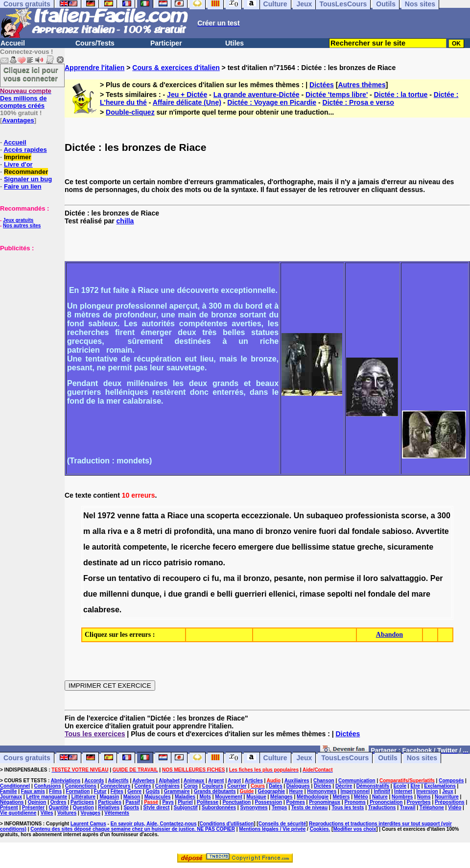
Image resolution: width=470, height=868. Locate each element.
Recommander (26, 172)
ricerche (195, 547)
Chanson (324, 781)
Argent (216, 781)
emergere (256, 547)
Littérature (83, 797)
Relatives (109, 808)
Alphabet (169, 781)
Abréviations (66, 781)
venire (305, 531)
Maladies (185, 797)
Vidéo (455, 808)
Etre (415, 786)
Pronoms (355, 802)
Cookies (319, 829)
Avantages (18, 120)
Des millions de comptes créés (26, 98)
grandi (196, 594)
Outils (388, 758)
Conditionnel (15, 786)
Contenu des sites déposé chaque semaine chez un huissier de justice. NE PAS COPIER (133, 829)
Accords (94, 781)
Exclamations (440, 786)
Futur (100, 791)
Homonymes (322, 791)
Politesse (208, 802)
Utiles (235, 43)
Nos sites (422, 758)
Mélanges (282, 797)
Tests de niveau (309, 808)
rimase (312, 594)
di (168, 531)
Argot (234, 781)
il (239, 578)
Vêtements (117, 813)
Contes (143, 786)
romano (209, 563)
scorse (414, 516)
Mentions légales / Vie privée (272, 829)
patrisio (178, 563)
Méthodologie (313, 797)
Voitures (67, 813)
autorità (106, 547)
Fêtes (117, 791)
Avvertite (432, 531)
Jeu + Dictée (187, 95)
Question (83, 808)
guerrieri (250, 594)
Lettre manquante (47, 797)
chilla (125, 221)
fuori (328, 531)
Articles (254, 781)
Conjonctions (81, 786)
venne (128, 516)
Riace (178, 516)
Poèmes (295, 802)
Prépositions (450, 802)
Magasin (109, 797)
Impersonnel (355, 791)
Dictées (322, 85)
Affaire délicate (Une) (187, 102)
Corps (191, 786)
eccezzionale (265, 516)
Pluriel (185, 802)
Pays (168, 802)
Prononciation (386, 802)
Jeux (304, 758)
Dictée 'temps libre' (337, 95)
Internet (403, 791)
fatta (150, 516)
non (315, 578)
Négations (12, 802)
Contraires (167, 786)
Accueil (13, 43)
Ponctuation (236, 802)
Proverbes (419, 802)
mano (244, 531)
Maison (132, 797)
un (136, 563)
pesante (288, 578)
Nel (89, 516)
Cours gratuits (27, 758)
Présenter (33, 808)
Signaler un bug (28, 179)
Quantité (59, 808)
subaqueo (325, 516)
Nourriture (447, 797)
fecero (224, 547)
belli (225, 594)
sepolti (340, 594)
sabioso (397, 531)
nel (360, 594)
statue (343, 547)
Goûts (153, 791)
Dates (275, 786)
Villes (47, 813)
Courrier (237, 786)
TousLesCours (345, 758)
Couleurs (212, 786)
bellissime (311, 547)
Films (55, 791)
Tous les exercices (95, 734)
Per (437, 578)
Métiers (341, 797)
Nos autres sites (22, 226)
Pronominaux (325, 802)
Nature (380, 797)
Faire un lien (23, 186)
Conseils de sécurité (282, 824)
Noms (424, 797)
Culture (275, 758)
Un (299, 516)
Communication (357, 781)
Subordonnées (219, 808)
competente (145, 547)
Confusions (47, 786)
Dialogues (298, 786)
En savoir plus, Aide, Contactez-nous (154, 824)
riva (115, 531)
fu (215, 578)
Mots (205, 797)
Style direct (156, 808)
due (282, 547)
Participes (82, 802)
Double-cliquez (130, 112)
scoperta (223, 516)
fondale (366, 531)
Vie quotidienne (18, 813)
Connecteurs (115, 786)
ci (206, 578)
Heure (296, 791)
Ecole (400, 786)
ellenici (282, 594)
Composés (451, 781)
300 (444, 516)
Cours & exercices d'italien (176, 68)
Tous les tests (348, 808)
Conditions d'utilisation (227, 824)
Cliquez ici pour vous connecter (31, 74)
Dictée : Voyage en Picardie (272, 102)
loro (371, 578)
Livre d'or (18, 164)
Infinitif (382, 791)
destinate (100, 563)
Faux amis (33, 791)
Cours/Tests (95, 43)
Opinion (37, 802)
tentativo (135, 578)
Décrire (344, 786)
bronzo (278, 531)
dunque (145, 594)
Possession (269, 802)
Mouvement (229, 797)
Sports (131, 808)
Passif (132, 802)
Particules (110, 802)
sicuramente (410, 547)
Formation (78, 791)
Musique (256, 797)
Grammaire (177, 791)
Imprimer (18, 157)
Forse (94, 578)
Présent (9, 808)
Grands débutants (215, 791)
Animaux (194, 781)
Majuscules (158, 797)
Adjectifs (118, 781)
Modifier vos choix (354, 829)
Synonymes (254, 808)
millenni (114, 594)
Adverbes (144, 781)
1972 (106, 516)
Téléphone (432, 808)
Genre (134, 791)
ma (229, 578)
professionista (372, 516)
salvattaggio (403, 578)
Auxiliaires (297, 781)
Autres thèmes (362, 85)
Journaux (11, 797)
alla (99, 531)
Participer (166, 43)
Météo (361, 797)
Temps (280, 808)
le (86, 547)
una (197, 516)
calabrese (101, 610)
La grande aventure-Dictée (257, 95)
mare (421, 594)
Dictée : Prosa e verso (358, 102)
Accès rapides (25, 150)
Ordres (59, 802)
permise (340, 578)
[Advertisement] (29, 301)
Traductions (382, 808)
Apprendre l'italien (94, 68)
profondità (193, 531)
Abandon (389, 635)
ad (125, 563)
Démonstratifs (373, 786)
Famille (8, 791)
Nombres (402, 797)
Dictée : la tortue (401, 95)
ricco (152, 563)
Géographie (272, 791)
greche (370, 547)
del (404, 594)
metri (153, 531)
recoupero (182, 578)
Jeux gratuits (18, 220)
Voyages (91, 813)
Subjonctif (186, 808)
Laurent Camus (88, 824)
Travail (408, 808)
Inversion (427, 791)
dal (344, 531)
